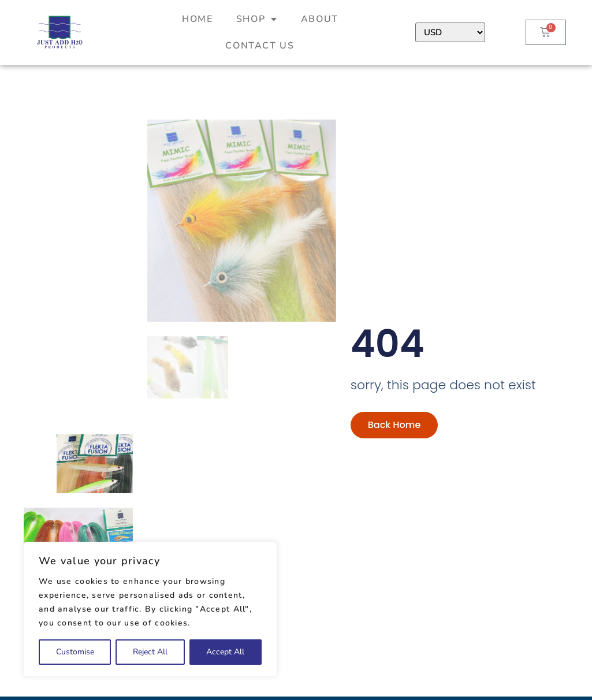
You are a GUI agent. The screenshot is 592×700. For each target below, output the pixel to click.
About (320, 19)
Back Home (394, 425)
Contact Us (260, 46)
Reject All (150, 652)
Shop (257, 19)
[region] (150, 609)
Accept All (225, 652)
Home (197, 19)
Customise (75, 652)
